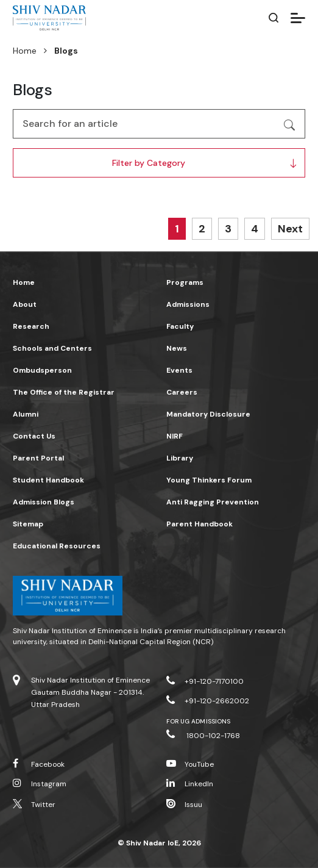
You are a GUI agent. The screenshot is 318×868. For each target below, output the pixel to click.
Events (179, 370)
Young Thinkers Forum (209, 480)
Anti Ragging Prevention (213, 502)
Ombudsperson (42, 370)
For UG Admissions (198, 721)
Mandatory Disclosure (208, 414)
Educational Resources (57, 546)
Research (31, 326)
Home (25, 51)
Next (290, 229)
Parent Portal (38, 458)
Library (180, 458)
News (177, 348)
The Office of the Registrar (64, 392)
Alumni (26, 414)
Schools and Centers (52, 348)
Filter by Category (149, 163)
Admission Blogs (44, 502)
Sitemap (28, 524)
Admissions (188, 304)
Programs (185, 282)
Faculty (180, 326)
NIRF (175, 436)
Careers (182, 392)
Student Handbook (48, 480)
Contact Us (34, 436)
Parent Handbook (200, 524)
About (25, 304)
